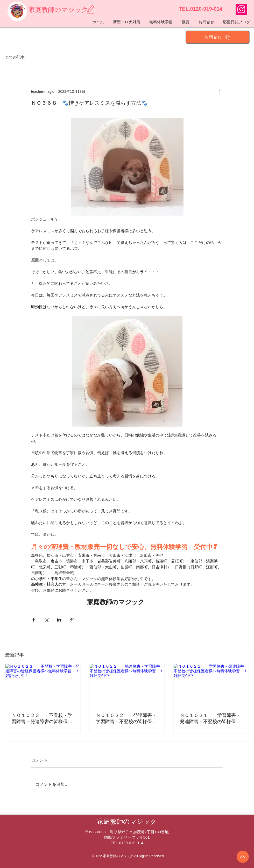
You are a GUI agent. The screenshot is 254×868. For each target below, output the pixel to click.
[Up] (243, 857)
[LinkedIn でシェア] (59, 620)
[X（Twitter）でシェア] (46, 620)
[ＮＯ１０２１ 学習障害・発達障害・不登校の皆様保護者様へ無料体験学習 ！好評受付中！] (211, 685)
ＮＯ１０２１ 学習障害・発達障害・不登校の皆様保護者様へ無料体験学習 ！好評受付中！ (210, 719)
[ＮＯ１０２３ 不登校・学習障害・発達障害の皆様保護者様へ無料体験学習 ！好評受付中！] (43, 685)
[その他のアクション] (220, 91)
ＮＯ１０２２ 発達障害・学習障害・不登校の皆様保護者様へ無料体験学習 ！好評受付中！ (126, 719)
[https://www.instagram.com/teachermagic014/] (241, 9)
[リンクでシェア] (72, 620)
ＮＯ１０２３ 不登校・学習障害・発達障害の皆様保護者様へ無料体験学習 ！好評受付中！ (42, 719)
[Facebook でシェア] (34, 620)
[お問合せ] (217, 37)
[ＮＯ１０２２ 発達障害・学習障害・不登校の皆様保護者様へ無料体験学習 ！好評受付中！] (127, 685)
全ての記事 (15, 57)
